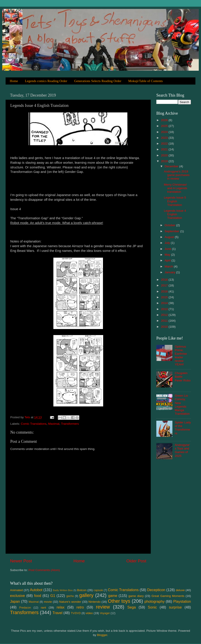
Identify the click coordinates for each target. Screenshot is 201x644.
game (113, 596)
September (172, 231)
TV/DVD (76, 613)
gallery (86, 595)
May (168, 255)
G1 (53, 596)
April (168, 260)
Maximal (54, 424)
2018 (165, 280)
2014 (165, 303)
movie (48, 602)
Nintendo (94, 602)
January (170, 272)
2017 (165, 285)
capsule (98, 590)
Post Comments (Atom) (44, 570)
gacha (70, 596)
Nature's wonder (70, 602)
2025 (165, 126)
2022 (165, 144)
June (168, 249)
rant (43, 608)
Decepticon (156, 590)
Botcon (82, 590)
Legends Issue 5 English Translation (175, 201)
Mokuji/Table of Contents (146, 81)
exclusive (18, 596)
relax (60, 607)
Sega (132, 607)
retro (80, 607)
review (103, 607)
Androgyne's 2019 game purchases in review (177, 175)
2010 (165, 327)
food (38, 596)
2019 (165, 161)
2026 (165, 120)
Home (14, 81)
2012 (165, 315)
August (170, 237)
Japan (15, 601)
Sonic (152, 607)
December (172, 166)
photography (155, 601)
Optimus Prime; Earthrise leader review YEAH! (181, 356)
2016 (165, 291)
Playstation (182, 601)
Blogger (102, 635)
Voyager (105, 613)
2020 (165, 155)
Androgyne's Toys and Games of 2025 (182, 450)
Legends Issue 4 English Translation (175, 214)
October (170, 225)
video (89, 613)
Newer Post (21, 561)
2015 (165, 297)
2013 (165, 309)
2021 (165, 149)
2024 (165, 132)
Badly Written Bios (63, 590)
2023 (165, 138)
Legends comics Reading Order (46, 81)
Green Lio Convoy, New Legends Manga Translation (182, 405)
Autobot (36, 590)
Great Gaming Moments (168, 596)
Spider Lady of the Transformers (183, 428)
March (169, 266)
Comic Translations (34, 424)
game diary (136, 596)
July (168, 243)
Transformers (70, 424)
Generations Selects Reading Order (98, 81)
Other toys (119, 601)
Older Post (136, 561)
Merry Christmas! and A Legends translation (176, 188)
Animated (16, 590)
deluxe (180, 590)
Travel (57, 613)
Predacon (25, 608)
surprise (175, 607)
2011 (165, 321)
